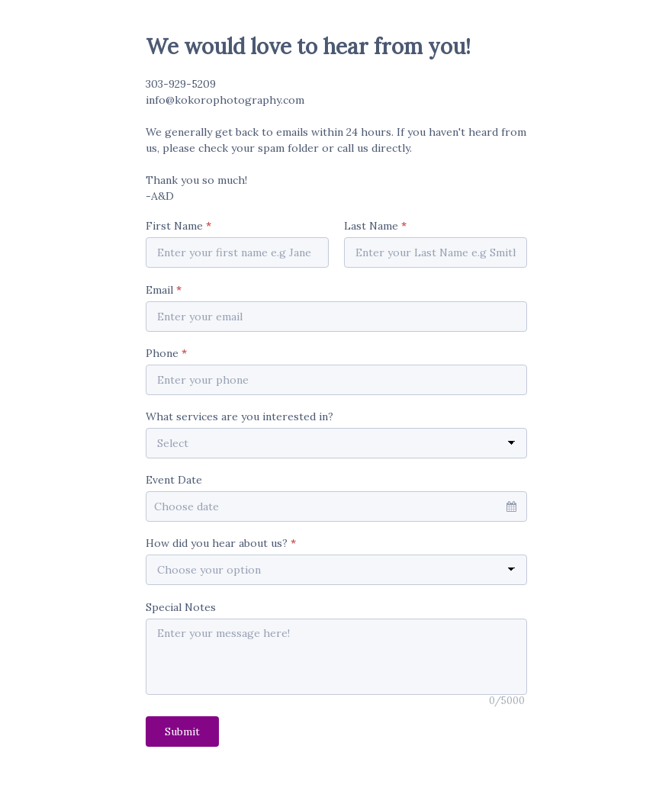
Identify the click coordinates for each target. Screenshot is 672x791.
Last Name (375, 226)
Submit (182, 732)
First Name (178, 226)
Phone (166, 353)
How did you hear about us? (221, 543)
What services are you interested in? (240, 416)
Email (164, 290)
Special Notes (181, 607)
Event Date (174, 480)
